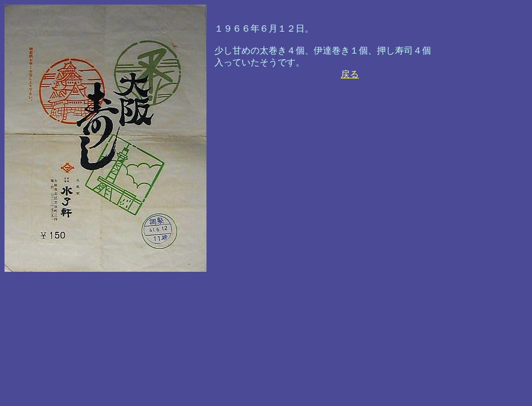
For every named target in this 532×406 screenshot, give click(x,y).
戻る (350, 74)
